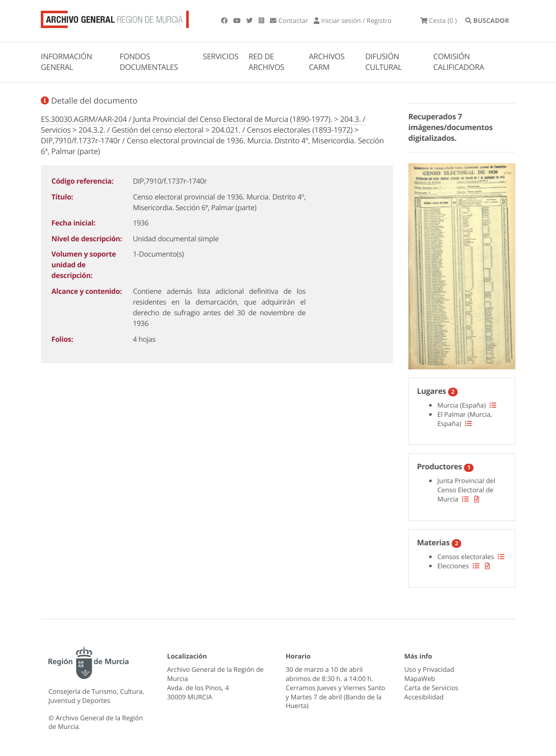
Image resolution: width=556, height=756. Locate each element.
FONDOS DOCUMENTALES (149, 62)
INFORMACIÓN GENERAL (66, 62)
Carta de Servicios (432, 688)
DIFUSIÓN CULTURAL (384, 62)
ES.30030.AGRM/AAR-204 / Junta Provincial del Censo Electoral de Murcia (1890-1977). (186, 119)
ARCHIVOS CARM (326, 62)
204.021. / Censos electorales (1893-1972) (282, 130)
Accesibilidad (424, 697)
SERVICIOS (221, 57)
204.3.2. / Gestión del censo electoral (141, 130)
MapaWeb (420, 678)
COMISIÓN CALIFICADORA (459, 62)
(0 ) (439, 20)
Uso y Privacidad (429, 669)
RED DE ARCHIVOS (266, 62)
